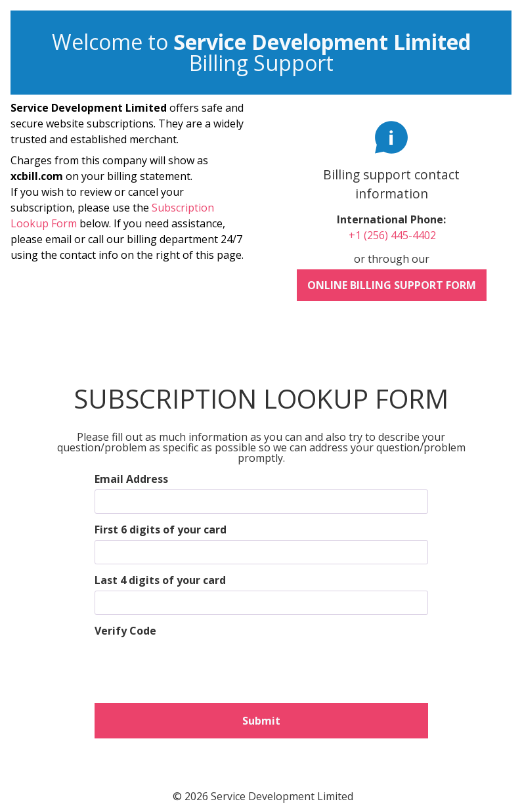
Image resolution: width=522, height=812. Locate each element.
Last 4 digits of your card (160, 580)
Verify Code (125, 631)
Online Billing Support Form (392, 285)
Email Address (131, 479)
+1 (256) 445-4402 (392, 235)
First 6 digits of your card (161, 530)
